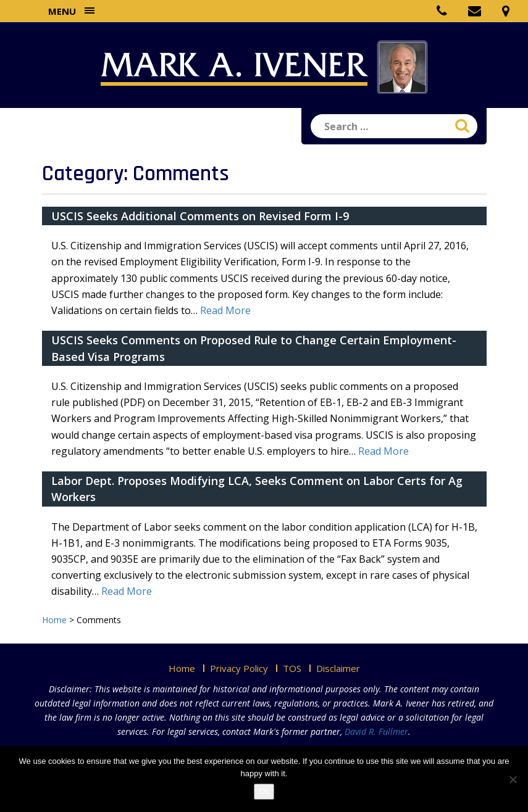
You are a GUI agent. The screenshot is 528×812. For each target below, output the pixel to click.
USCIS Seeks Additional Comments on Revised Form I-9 (200, 216)
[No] (513, 779)
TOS (292, 668)
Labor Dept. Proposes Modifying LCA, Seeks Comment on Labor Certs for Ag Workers (257, 489)
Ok (264, 791)
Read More (225, 310)
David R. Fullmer (376, 731)
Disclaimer (338, 668)
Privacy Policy (239, 668)
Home (182, 668)
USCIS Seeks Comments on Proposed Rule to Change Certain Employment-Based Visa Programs (254, 348)
